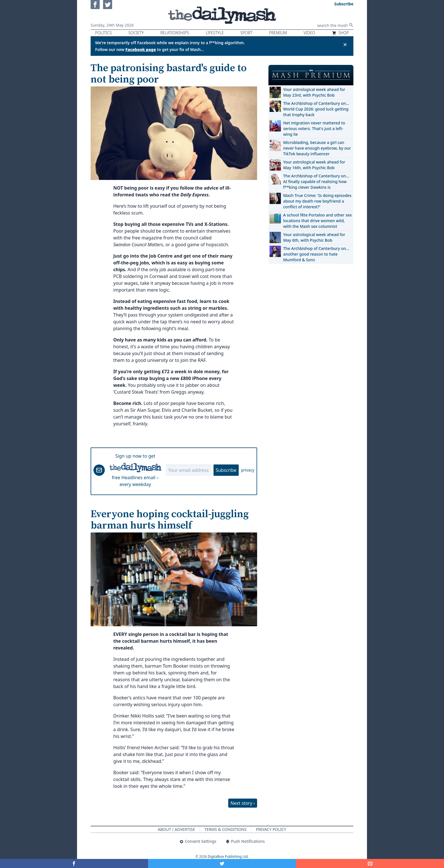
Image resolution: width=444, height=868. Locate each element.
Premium (278, 33)
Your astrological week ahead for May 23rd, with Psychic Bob (314, 92)
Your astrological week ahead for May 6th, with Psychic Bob (314, 237)
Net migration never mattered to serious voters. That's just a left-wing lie (314, 129)
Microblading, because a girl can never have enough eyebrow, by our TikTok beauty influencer (317, 148)
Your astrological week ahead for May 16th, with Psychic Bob (314, 165)
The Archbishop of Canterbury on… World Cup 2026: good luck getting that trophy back (316, 109)
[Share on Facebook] (74, 863)
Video (309, 33)
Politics (103, 33)
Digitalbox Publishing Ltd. (228, 857)
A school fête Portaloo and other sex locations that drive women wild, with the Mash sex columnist (317, 221)
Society (136, 33)
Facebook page (141, 49)
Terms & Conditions (226, 829)
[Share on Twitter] (222, 863)
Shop (340, 33)
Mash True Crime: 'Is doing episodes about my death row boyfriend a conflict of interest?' (317, 201)
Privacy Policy (271, 829)
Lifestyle (215, 33)
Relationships (175, 33)
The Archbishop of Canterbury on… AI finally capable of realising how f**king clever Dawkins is (316, 182)
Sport (246, 33)
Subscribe (226, 470)
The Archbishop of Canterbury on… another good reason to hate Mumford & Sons (316, 254)
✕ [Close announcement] (345, 44)
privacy (248, 470)
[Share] (370, 863)
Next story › (243, 803)
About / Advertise (176, 829)
